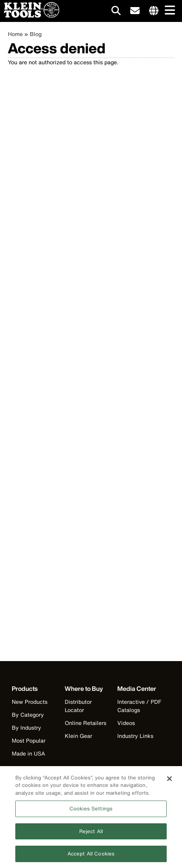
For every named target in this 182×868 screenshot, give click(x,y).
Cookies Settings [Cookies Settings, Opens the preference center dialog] (91, 811)
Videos (126, 723)
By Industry (26, 728)
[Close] (169, 781)
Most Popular (29, 740)
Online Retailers (86, 723)
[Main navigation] (168, 11)
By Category (28, 715)
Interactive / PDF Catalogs (139, 706)
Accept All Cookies (91, 857)
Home (15, 34)
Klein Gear (78, 736)
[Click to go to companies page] (154, 11)
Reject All (91, 834)
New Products (30, 702)
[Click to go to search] (116, 12)
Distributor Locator (78, 706)
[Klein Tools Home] (30, 15)
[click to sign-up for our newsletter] (135, 11)
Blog (36, 34)
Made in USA (28, 753)
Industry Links (135, 736)
